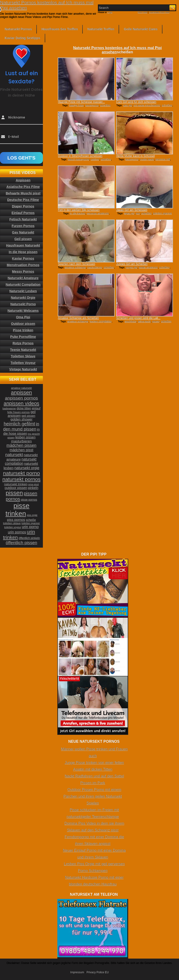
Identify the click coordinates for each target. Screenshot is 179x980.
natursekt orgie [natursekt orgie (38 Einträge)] (27, 468)
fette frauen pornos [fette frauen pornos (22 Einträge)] (18, 412)
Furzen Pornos (23, 226)
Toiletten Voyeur (23, 363)
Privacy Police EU (98, 972)
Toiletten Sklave (23, 356)
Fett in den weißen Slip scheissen (79, 210)
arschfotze (131, 321)
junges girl (131, 267)
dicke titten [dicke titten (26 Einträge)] (24, 408)
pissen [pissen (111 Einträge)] (14, 493)
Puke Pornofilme (23, 337)
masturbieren (95, 267)
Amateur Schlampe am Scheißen (78, 318)
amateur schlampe (75, 267)
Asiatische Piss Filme (23, 187)
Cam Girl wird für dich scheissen (136, 102)
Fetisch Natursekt (23, 219)
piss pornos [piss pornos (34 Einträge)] (16, 520)
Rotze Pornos (23, 343)
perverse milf (163, 159)
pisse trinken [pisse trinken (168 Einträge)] (18, 510)
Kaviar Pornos (23, 258)
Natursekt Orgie (23, 298)
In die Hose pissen (23, 252)
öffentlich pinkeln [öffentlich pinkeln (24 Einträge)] (29, 538)
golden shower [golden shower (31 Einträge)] (22, 419)
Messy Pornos (23, 271)
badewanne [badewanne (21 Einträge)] (9, 408)
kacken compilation (101, 321)
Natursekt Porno (23, 304)
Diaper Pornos (23, 206)
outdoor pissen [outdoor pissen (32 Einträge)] (16, 488)
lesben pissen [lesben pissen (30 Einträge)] (25, 437)
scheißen (105, 105)
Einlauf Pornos (23, 213)
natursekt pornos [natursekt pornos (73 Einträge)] (21, 479)
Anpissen (23, 180)
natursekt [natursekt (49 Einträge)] (14, 455)
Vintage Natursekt (23, 369)
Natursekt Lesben (23, 291)
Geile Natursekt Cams (141, 29)
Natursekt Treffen (101, 29)
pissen (156, 321)
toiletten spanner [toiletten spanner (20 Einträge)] (31, 523)
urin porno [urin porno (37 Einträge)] (30, 527)
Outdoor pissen (23, 324)
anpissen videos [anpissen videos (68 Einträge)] (22, 404)
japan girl (129, 213)
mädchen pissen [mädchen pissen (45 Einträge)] (21, 445)
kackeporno (132, 159)
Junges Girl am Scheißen (132, 264)
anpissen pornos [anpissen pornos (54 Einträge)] (21, 398)
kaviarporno (92, 105)
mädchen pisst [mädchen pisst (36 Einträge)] (21, 450)
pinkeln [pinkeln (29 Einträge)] (33, 488)
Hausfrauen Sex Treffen (60, 29)
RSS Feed (143, 12)
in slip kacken (78, 213)
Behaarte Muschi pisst (23, 193)
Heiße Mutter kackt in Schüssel (135, 156)
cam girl (128, 105)
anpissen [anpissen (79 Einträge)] (21, 392)
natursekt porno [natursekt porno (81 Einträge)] (21, 473)
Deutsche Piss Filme (23, 200)
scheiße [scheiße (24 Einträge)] (31, 520)
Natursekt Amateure (23, 278)
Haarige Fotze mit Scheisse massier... (81, 102)
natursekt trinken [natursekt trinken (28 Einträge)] (16, 484)
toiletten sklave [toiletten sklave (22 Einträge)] (12, 523)
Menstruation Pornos (23, 265)
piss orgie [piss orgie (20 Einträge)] (32, 515)
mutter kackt (147, 159)
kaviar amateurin (148, 267)
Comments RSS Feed (159, 12)
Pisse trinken (23, 330)
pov (138, 213)
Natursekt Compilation (23, 285)
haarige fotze (76, 105)
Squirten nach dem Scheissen (76, 264)
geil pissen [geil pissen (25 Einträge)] (28, 416)
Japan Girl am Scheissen (132, 210)
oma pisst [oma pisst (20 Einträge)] (34, 484)
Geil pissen (23, 239)
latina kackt (144, 321)
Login (110, 12)
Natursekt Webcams (23, 311)
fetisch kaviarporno (79, 159)
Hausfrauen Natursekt (23, 245)
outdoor (95, 159)
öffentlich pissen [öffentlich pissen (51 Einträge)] (22, 543)
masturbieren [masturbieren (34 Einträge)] (21, 441)
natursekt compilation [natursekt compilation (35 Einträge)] (21, 461)
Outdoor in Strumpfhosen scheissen (80, 156)
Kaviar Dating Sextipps (22, 38)
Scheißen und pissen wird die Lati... (138, 318)
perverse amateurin (98, 213)
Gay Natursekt (23, 232)
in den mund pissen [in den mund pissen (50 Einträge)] (21, 426)
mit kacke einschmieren (147, 105)
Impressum (77, 972)
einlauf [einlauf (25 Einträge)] (36, 408)
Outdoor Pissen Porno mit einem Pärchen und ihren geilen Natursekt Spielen (93, 796)
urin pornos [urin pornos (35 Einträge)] (17, 532)
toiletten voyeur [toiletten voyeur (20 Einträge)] (13, 527)
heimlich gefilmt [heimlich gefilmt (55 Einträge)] (19, 424)
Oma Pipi (23, 317)
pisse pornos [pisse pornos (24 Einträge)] (29, 500)
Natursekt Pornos (18, 29)
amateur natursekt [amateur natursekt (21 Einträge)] (21, 388)
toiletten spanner (163, 213)
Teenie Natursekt (23, 350)
